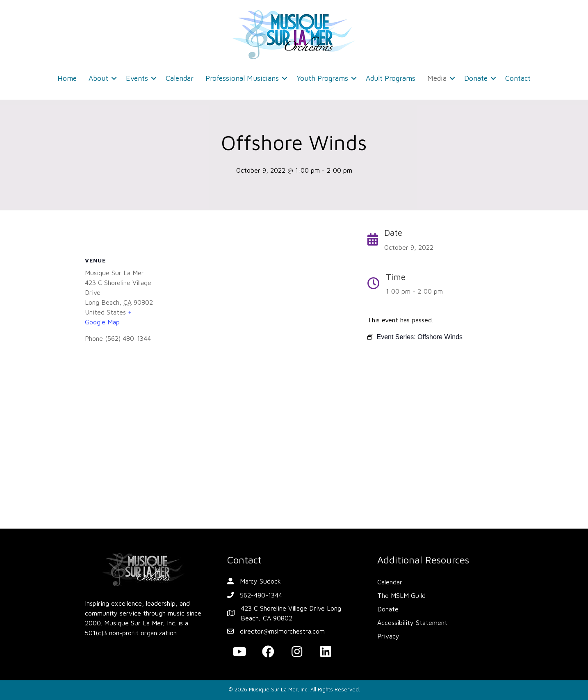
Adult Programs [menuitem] (391, 78)
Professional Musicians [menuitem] (242, 78)
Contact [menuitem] (518, 78)
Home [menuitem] (67, 78)
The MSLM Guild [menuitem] (401, 595)
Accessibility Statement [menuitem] (412, 622)
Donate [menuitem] (476, 78)
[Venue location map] (218, 438)
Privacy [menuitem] (388, 636)
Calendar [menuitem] (180, 78)
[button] (114, 78)
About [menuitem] (98, 78)
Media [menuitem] (437, 78)
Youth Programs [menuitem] (322, 78)
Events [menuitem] (137, 78)
